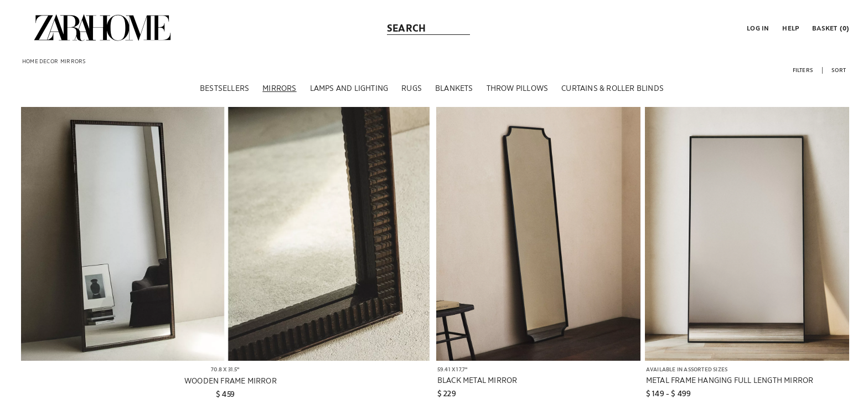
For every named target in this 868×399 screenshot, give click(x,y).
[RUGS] (412, 88)
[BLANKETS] (454, 88)
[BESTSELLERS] (224, 88)
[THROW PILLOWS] (518, 88)
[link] (102, 28)
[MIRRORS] (279, 88)
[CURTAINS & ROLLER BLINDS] (613, 88)
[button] (757, 28)
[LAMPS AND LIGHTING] (349, 88)
